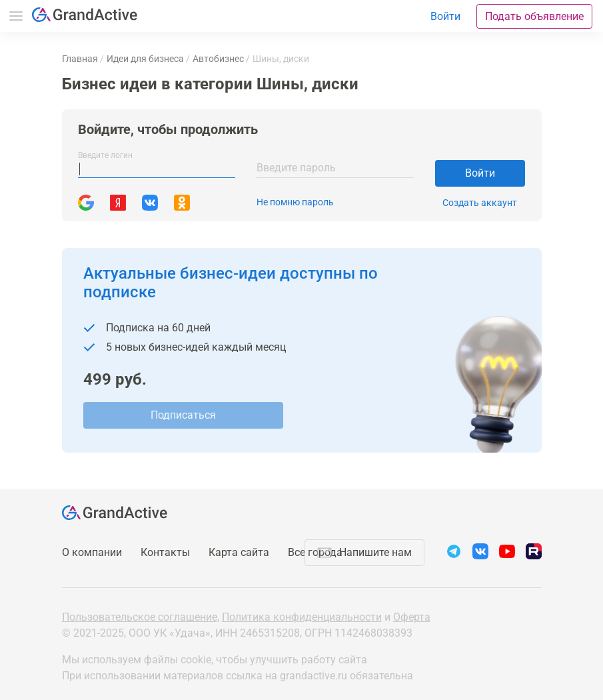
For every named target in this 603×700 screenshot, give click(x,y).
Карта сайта (239, 552)
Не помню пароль (295, 202)
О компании (92, 552)
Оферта (412, 617)
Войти (480, 173)
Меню (16, 16)
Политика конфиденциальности (302, 617)
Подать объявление (534, 16)
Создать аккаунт (480, 203)
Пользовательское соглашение (140, 617)
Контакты (165, 552)
